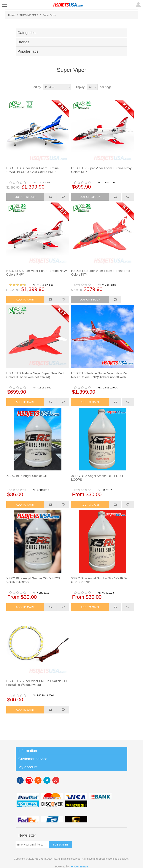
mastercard (52, 796)
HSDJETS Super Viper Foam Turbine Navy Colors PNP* (37, 273)
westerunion (76, 804)
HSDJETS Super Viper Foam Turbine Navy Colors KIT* (101, 170)
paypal (28, 796)
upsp (52, 819)
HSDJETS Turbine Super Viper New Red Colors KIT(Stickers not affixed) (35, 375)
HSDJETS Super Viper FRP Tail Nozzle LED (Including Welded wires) (37, 683)
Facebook (20, 780)
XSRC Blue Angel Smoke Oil (26, 476)
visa (76, 796)
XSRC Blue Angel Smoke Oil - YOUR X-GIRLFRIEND (99, 580)
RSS (38, 780)
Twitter (47, 780)
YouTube (29, 780)
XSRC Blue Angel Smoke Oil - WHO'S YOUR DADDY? (33, 580)
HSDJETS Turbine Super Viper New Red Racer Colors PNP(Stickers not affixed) (100, 375)
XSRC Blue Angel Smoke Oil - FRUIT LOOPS (97, 478)
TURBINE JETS (29, 15)
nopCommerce (79, 867)
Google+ (56, 780)
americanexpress (28, 804)
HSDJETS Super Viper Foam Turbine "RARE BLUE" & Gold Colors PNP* (32, 170)
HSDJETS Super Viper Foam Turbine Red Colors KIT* (101, 273)
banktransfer (100, 796)
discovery (52, 804)
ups (76, 819)
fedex (28, 819)
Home (12, 15)
